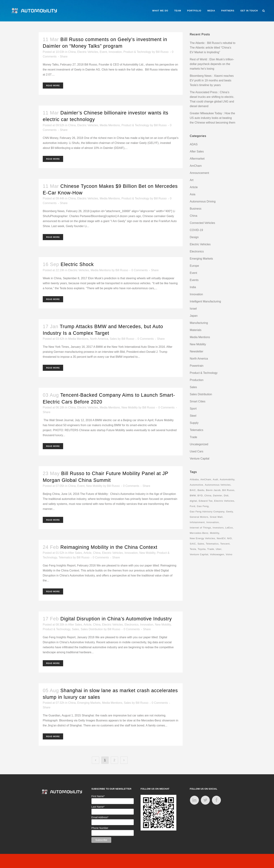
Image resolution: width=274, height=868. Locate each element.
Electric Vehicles (88, 52)
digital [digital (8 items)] (193, 501)
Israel (193, 309)
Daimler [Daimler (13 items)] (218, 496)
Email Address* (100, 817)
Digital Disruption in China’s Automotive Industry (116, 619)
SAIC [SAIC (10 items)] (193, 544)
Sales (113, 339)
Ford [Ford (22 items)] (193, 506)
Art (192, 180)
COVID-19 (196, 230)
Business (196, 209)
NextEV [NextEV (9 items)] (221, 538)
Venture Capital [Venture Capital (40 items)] (199, 554)
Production (197, 380)
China (72, 52)
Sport (193, 409)
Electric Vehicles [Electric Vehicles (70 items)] (224, 501)
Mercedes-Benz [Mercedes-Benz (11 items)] (199, 533)
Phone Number (100, 828)
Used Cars (197, 451)
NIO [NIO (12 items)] (229, 538)
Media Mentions (110, 125)
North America (99, 339)
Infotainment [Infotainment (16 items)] (197, 522)
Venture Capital (200, 459)
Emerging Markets (89, 703)
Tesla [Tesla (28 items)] (193, 549)
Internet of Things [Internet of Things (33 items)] (200, 528)
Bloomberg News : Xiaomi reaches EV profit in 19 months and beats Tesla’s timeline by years (212, 80)
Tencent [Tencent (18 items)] (225, 544)
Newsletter (197, 351)
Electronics (131, 625)
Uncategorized (199, 444)
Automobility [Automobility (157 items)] (227, 479)
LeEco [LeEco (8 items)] (229, 528)
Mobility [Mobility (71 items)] (215, 533)
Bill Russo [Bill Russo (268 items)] (228, 490)
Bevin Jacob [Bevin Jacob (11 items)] (213, 490)
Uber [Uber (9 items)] (218, 549)
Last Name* (98, 807)
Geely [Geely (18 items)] (229, 512)
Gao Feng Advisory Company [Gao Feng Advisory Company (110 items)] (207, 512)
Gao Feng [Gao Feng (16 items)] (203, 506)
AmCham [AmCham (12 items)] (206, 479)
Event (103, 52)
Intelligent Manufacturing (205, 301)
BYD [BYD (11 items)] (200, 496)
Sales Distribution (92, 629)
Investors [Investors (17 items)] (218, 528)
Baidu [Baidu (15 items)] (201, 490)
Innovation (115, 52)
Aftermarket (197, 159)
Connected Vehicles (202, 223)
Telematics (65, 557)
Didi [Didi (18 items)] (226, 496)
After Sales (75, 553)
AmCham (196, 166)
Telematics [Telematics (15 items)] (212, 544)
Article (87, 553)
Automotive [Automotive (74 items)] (196, 485)
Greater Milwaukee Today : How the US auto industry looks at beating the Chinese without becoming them (212, 118)
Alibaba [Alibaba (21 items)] (194, 479)
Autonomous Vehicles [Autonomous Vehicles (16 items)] (218, 485)
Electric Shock (77, 264)
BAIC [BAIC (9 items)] (193, 490)
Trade (193, 437)
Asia (193, 194)
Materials (196, 330)
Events (194, 280)
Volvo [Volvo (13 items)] (229, 554)
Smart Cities (198, 401)
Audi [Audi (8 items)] (216, 479)
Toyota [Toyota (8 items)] (202, 549)
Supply (194, 423)
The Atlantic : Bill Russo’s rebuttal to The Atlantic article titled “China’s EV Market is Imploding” (213, 48)
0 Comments (140, 270)
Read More (53, 86)
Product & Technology (137, 52)
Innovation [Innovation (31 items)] (213, 522)
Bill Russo (162, 52)
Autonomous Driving (203, 201)
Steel (193, 416)
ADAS (194, 144)
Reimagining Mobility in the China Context (109, 547)
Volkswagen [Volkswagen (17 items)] (217, 554)
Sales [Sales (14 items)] (201, 544)
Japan (194, 316)
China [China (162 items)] (208, 496)
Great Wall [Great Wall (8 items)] (216, 517)
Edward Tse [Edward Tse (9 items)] (206, 501)
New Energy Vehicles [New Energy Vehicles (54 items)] (202, 538)
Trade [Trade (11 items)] (211, 549)
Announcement (199, 173)
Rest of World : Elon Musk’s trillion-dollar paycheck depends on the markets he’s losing (212, 64)
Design (194, 237)
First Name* (98, 796)
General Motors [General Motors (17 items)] (199, 517)
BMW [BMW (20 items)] (193, 496)
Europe (194, 266)
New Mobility (130, 407)
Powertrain (197, 366)
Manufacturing (199, 323)
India (193, 287)
